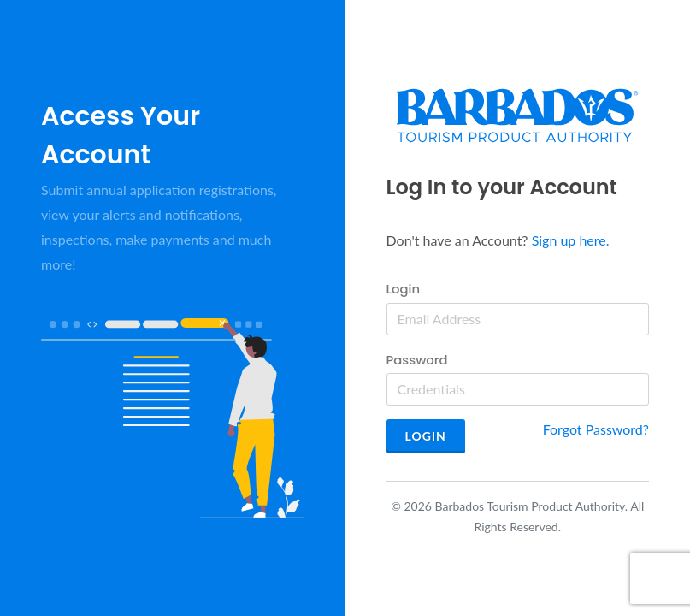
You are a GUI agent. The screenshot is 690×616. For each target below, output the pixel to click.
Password (417, 360)
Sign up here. (571, 240)
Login (404, 289)
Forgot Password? (596, 429)
